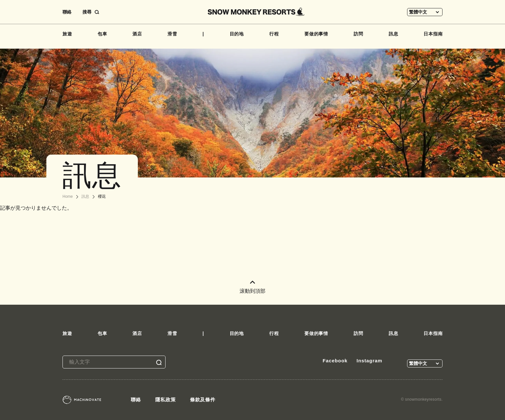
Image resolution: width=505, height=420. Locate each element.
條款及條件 (203, 400)
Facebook (335, 361)
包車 (102, 34)
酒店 (137, 34)
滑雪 (172, 34)
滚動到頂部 (252, 287)
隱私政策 (166, 400)
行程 (274, 34)
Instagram (369, 361)
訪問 (358, 34)
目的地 (237, 34)
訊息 (394, 34)
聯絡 (67, 12)
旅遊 (67, 34)
